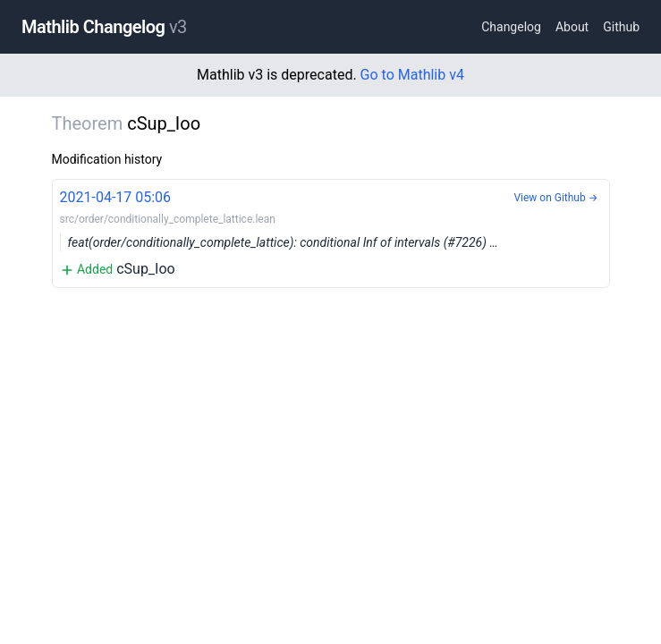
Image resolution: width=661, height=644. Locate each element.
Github (621, 27)
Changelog (511, 27)
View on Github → (555, 198)
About (572, 27)
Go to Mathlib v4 (412, 75)
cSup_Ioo (331, 232)
